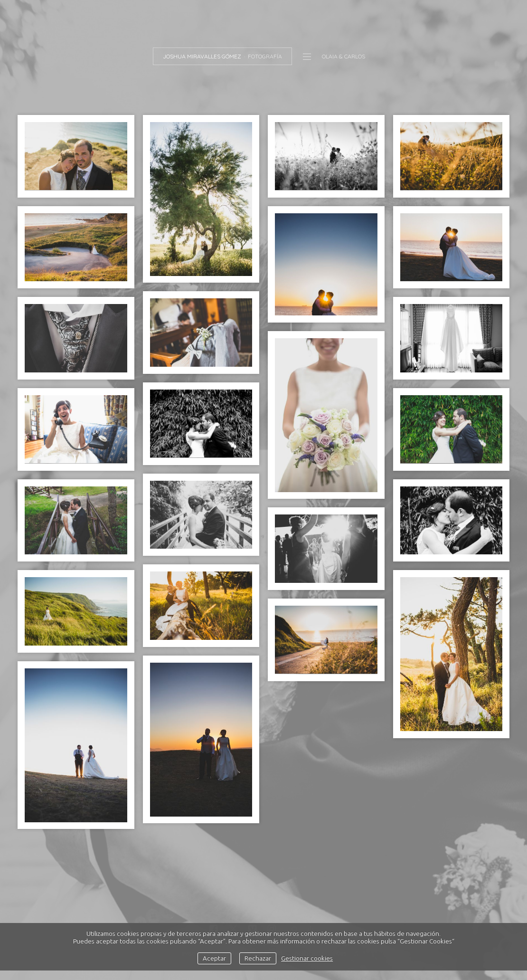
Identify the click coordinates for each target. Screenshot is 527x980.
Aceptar (214, 958)
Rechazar (258, 958)
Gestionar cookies (307, 958)
